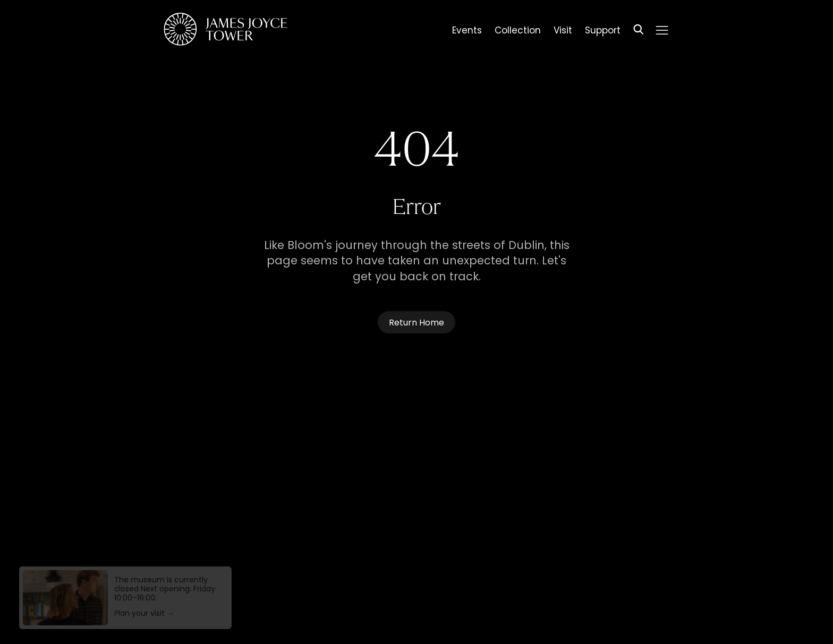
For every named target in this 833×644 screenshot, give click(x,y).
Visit (563, 32)
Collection (518, 32)
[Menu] (662, 30)
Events (467, 32)
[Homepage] (226, 31)
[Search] (639, 31)
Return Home (416, 323)
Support (603, 32)
